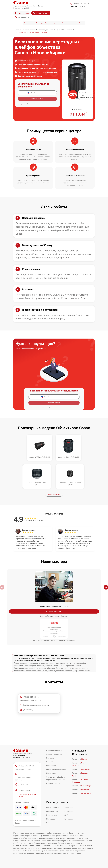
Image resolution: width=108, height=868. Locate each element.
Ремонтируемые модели (56, 769)
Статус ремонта (22, 13)
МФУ (66, 815)
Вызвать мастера (54, 611)
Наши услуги (52, 773)
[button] (106, 587)
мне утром (78, 7)
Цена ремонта (55, 23)
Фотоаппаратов (53, 807)
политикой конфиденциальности (69, 407)
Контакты (74, 23)
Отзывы (82, 23)
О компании (28, 23)
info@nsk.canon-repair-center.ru (34, 705)
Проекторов (69, 811)
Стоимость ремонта (54, 750)
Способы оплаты (53, 783)
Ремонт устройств (42, 23)
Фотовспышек (52, 811)
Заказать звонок (40, 13)
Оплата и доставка (54, 754)
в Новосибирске (38, 6)
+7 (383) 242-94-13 (81, 4)
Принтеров (68, 819)
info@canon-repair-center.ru (23, 777)
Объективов (69, 807)
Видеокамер (51, 815)
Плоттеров (51, 819)
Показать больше (54, 494)
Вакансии (65, 23)
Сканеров (50, 823)
